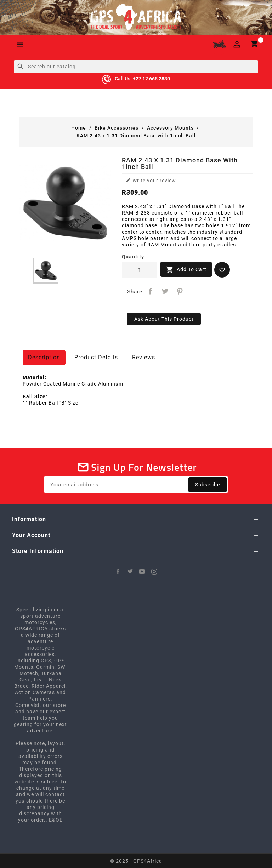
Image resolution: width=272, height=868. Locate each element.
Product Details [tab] (96, 357)
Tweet (165, 291)
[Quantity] (140, 270)
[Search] (136, 67)
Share (150, 291)
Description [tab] (44, 357)
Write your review (151, 180)
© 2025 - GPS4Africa (136, 861)
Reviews (144, 357)
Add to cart (186, 270)
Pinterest (180, 291)
